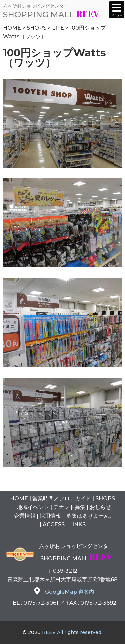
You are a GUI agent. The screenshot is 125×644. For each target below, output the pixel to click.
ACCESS (54, 524)
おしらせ (100, 507)
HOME (19, 498)
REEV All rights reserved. (72, 632)
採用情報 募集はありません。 (77, 516)
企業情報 (25, 516)
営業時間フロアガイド (62, 498)
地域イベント (33, 507)
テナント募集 (69, 507)
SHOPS (105, 498)
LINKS (77, 524)
